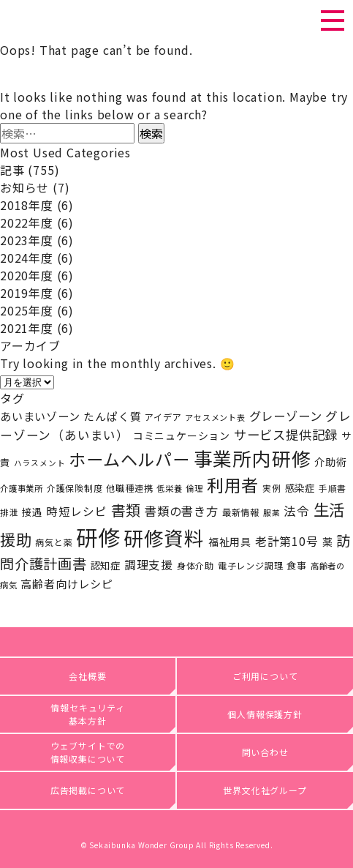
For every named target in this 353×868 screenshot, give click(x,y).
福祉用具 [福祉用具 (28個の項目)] (230, 542)
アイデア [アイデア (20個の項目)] (163, 417)
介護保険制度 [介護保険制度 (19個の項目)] (75, 488)
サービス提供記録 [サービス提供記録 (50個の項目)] (286, 434)
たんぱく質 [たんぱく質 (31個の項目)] (112, 416)
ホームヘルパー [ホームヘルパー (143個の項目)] (129, 459)
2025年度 (27, 310)
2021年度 (27, 328)
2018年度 (27, 205)
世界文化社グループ (265, 790)
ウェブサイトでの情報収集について (88, 752)
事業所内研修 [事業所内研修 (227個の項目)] (253, 458)
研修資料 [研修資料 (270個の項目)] (164, 538)
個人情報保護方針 (265, 714)
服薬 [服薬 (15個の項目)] (272, 513)
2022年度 (27, 222)
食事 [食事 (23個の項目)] (297, 565)
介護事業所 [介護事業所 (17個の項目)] (22, 488)
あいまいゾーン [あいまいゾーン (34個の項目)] (40, 416)
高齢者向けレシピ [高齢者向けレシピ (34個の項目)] (67, 584)
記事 (12, 170)
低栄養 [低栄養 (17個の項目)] (169, 488)
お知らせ (24, 187)
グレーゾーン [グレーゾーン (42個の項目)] (286, 416)
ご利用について (265, 676)
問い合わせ (265, 752)
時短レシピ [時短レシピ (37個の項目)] (77, 511)
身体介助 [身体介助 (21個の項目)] (196, 566)
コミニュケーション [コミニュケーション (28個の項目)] (182, 435)
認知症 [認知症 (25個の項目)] (106, 565)
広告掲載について (88, 790)
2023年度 (27, 240)
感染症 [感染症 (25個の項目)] (300, 487)
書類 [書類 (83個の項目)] (126, 510)
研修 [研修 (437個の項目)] (98, 536)
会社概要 (87, 676)
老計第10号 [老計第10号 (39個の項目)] (287, 541)
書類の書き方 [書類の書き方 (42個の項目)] (182, 511)
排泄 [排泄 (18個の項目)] (10, 512)
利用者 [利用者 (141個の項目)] (233, 484)
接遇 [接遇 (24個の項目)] (32, 512)
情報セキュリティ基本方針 (87, 714)
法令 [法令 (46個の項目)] (297, 511)
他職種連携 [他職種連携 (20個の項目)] (129, 488)
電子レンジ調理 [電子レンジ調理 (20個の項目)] (251, 566)
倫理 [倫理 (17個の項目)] (194, 488)
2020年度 (27, 275)
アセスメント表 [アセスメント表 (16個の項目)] (215, 417)
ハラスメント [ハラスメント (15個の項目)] (40, 463)
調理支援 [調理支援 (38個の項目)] (149, 565)
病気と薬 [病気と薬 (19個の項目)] (54, 542)
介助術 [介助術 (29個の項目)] (330, 461)
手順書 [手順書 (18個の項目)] (333, 488)
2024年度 (27, 258)
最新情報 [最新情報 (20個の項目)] (241, 512)
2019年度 (27, 293)
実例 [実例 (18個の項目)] (272, 488)
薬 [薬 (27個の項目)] (328, 542)
